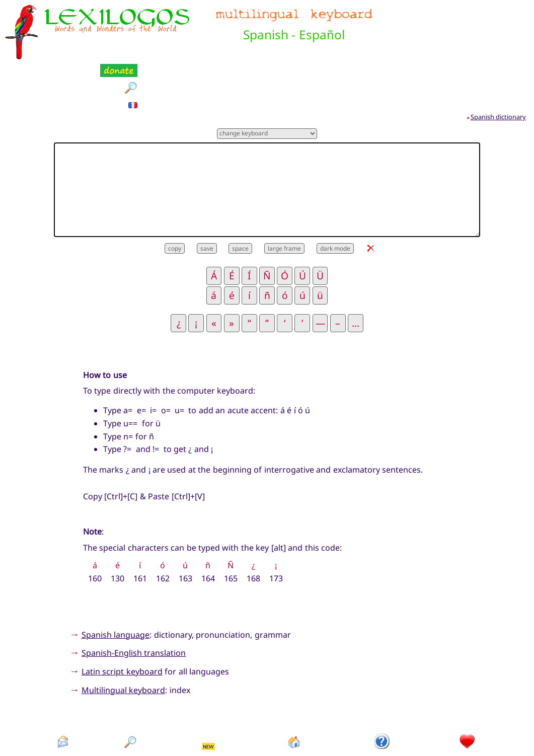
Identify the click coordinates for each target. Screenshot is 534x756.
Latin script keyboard (122, 622)
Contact (63, 709)
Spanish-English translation (134, 603)
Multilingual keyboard (123, 640)
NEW (208, 696)
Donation (468, 709)
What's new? (209, 709)
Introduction (382, 709)
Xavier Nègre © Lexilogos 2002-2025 (267, 731)
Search (131, 709)
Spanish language (116, 584)
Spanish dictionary (499, 67)
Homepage (294, 709)
